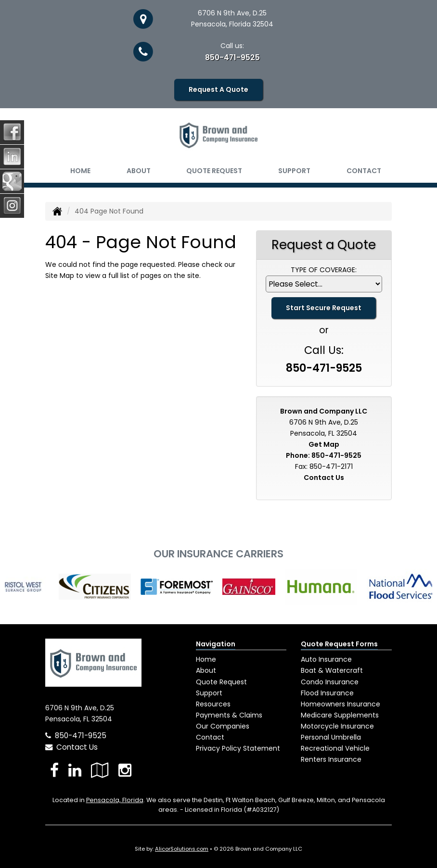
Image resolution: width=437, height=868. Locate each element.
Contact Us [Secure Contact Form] (324, 478)
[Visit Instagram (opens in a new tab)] (125, 770)
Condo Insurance (330, 682)
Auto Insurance (326, 659)
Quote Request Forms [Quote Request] (339, 644)
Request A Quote (218, 89)
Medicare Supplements (340, 715)
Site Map (60, 276)
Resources (213, 704)
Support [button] (294, 171)
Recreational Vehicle (335, 748)
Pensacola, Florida (115, 800)
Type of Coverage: (324, 270)
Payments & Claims (229, 715)
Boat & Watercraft (332, 670)
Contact (364, 171)
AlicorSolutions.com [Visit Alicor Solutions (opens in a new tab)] (182, 849)
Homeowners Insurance (341, 704)
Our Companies (223, 726)
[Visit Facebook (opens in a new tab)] (54, 770)
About (139, 171)
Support (209, 693)
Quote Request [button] (214, 171)
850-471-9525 (232, 57)
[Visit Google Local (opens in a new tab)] (100, 770)
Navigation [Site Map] (216, 644)
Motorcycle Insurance (337, 726)
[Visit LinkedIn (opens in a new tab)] (75, 770)
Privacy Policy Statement (238, 748)
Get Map (324, 444)
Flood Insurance (327, 693)
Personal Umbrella (331, 737)
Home (80, 171)
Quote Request (221, 682)
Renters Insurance (331, 759)
